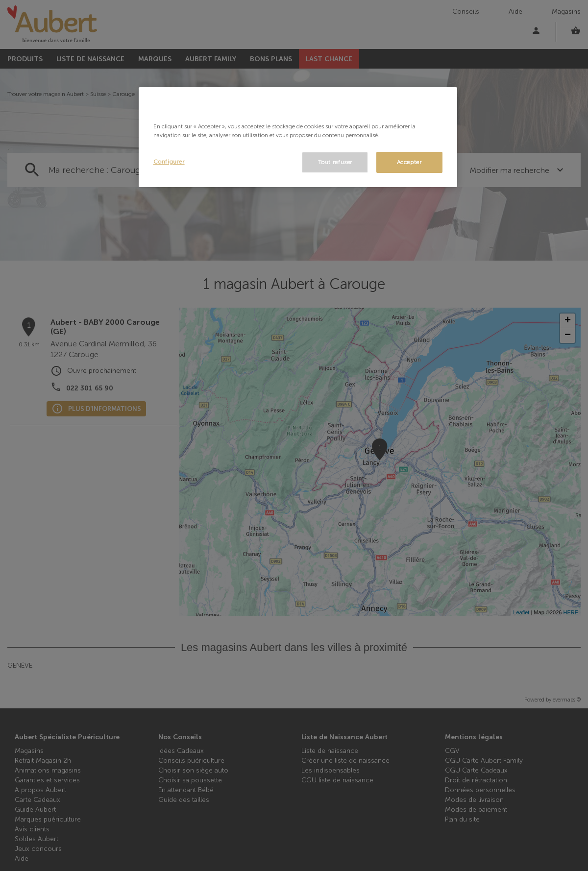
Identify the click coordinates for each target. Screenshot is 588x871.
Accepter (409, 162)
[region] (298, 137)
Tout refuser (335, 162)
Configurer (169, 162)
